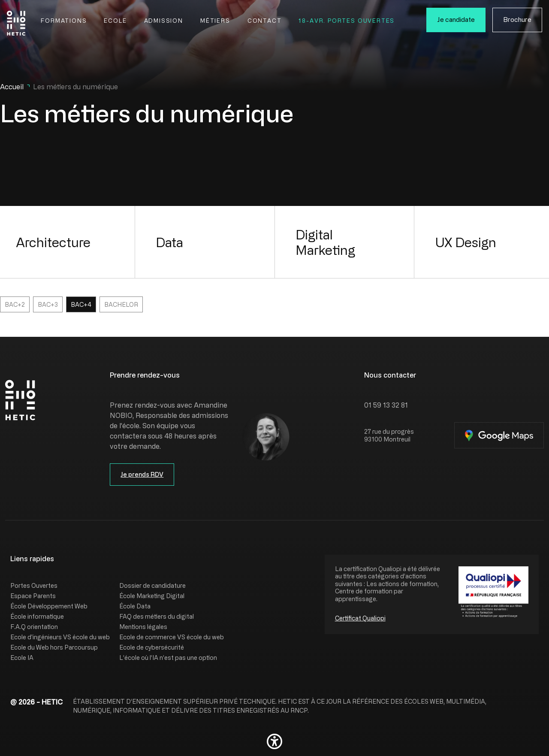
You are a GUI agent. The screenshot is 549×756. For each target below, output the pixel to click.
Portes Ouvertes (34, 585)
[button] (274, 741)
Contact (265, 20)
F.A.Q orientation (34, 627)
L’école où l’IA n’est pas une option (168, 658)
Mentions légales (143, 627)
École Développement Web (49, 606)
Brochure (517, 20)
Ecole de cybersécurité (152, 647)
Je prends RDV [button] (142, 474)
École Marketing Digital (152, 596)
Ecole (115, 20)
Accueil (12, 87)
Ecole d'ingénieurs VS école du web (60, 637)
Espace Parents (33, 596)
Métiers (215, 20)
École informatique (37, 616)
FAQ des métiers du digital (157, 616)
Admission (164, 20)
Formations (64, 20)
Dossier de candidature (152, 585)
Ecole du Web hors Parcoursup (54, 647)
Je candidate (456, 20)
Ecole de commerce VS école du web (172, 637)
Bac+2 (15, 304)
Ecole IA (22, 658)
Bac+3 (48, 304)
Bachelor (121, 304)
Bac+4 (81, 304)
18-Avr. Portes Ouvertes (347, 20)
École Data (135, 606)
